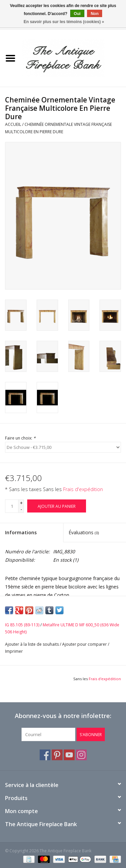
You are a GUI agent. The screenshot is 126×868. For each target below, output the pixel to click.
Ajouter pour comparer (85, 644)
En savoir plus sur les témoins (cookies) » (64, 22)
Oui (77, 14)
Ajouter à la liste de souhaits (32, 644)
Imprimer (14, 651)
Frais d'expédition (83, 489)
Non (95, 14)
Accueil (13, 124)
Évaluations (84, 532)
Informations (21, 532)
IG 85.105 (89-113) (22, 625)
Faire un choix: (20, 438)
